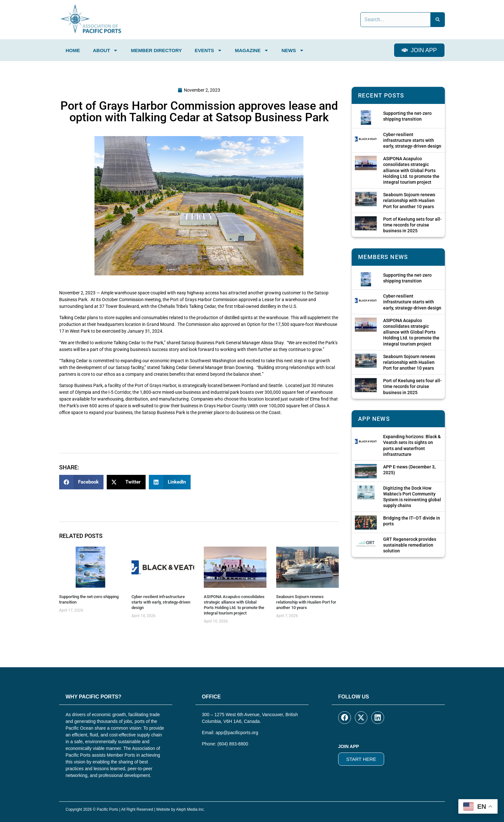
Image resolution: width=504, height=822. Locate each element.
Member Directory (156, 50)
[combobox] (396, 20)
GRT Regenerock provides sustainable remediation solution (410, 545)
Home (73, 50)
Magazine (252, 50)
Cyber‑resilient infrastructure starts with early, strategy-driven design (161, 602)
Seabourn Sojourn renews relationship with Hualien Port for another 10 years (306, 602)
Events (208, 50)
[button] (81, 482)
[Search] (438, 20)
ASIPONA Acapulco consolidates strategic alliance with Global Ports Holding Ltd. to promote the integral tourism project (234, 605)
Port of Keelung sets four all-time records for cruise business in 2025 (412, 225)
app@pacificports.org (237, 733)
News (293, 50)
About (105, 50)
